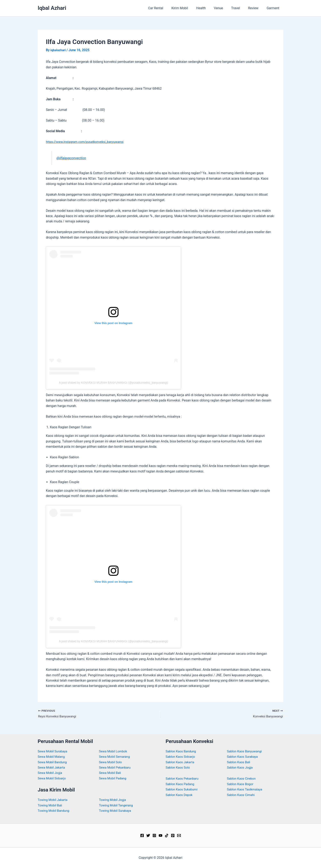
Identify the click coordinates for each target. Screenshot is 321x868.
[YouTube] (160, 836)
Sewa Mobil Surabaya (53, 751)
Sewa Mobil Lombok (114, 751)
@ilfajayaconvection (72, 158)
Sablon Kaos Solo (178, 767)
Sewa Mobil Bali (111, 773)
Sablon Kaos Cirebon (242, 779)
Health (208, 8)
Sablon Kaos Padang (181, 784)
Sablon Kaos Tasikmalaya (246, 789)
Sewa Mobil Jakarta (52, 767)
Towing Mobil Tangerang (117, 805)
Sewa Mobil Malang (52, 757)
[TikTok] (167, 836)
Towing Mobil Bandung (54, 811)
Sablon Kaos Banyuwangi (245, 751)
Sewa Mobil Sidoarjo (53, 778)
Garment (274, 8)
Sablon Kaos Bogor (241, 784)
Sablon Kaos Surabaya (243, 757)
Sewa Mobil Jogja (51, 773)
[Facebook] (142, 836)
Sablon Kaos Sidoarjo (181, 757)
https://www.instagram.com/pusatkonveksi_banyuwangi (87, 141)
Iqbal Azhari (52, 8)
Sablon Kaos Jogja (241, 767)
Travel (240, 8)
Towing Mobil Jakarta (53, 800)
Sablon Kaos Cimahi (242, 795)
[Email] (179, 836)
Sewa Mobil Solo (111, 762)
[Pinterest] (173, 836)
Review (256, 8)
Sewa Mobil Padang (114, 778)
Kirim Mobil (189, 8)
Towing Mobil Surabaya (116, 811)
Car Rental (166, 8)
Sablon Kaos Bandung (182, 751)
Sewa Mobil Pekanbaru (116, 767)
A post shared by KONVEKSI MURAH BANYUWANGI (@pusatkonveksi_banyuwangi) (114, 382)
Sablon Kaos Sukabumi (182, 789)
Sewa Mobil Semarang (115, 757)
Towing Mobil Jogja (113, 800)
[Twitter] (148, 836)
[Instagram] (154, 836)
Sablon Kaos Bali (239, 762)
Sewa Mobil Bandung (53, 762)
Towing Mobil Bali (51, 805)
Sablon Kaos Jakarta (181, 762)
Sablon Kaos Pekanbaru (183, 779)
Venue (224, 8)
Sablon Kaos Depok (180, 795)
